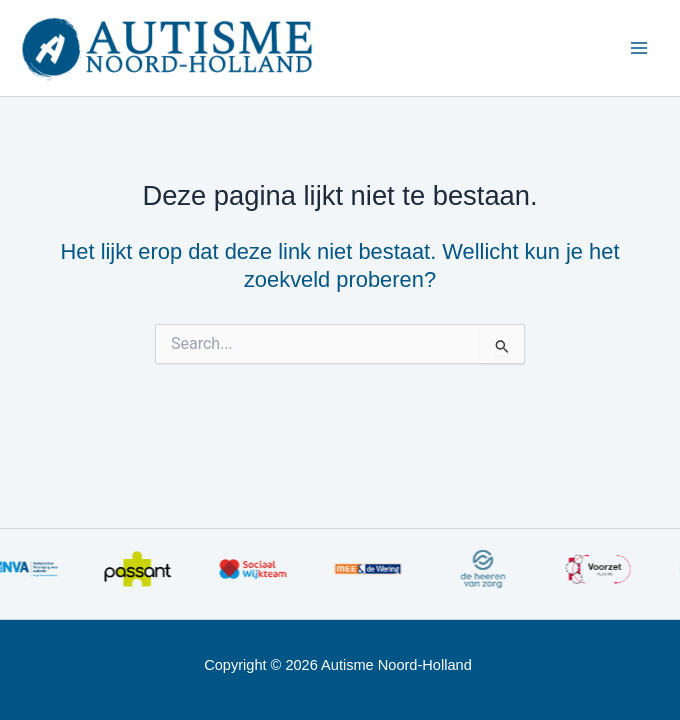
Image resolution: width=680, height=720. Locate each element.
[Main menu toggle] (639, 48)
